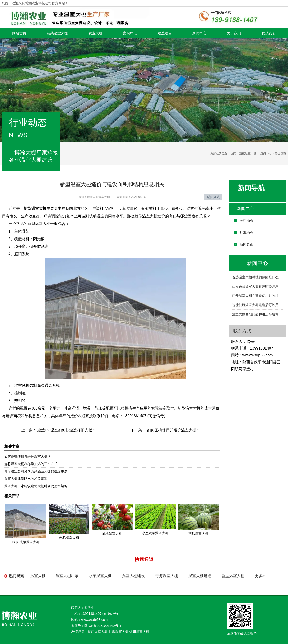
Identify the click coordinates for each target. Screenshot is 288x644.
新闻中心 (199, 33)
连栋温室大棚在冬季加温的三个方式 (31, 464)
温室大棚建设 (133, 576)
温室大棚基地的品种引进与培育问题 (257, 314)
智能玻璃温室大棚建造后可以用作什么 (257, 305)
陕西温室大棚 (98, 632)
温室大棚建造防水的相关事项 (26, 479)
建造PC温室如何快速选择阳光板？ (66, 430)
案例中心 (130, 33)
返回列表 (213, 197)
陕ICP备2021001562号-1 (103, 626)
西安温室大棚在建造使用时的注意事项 (257, 296)
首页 (233, 154)
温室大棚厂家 (67, 576)
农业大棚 (96, 33)
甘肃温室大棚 (119, 632)
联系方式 (242, 331)
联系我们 (269, 33)
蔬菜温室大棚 (57, 33)
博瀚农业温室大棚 (98, 197)
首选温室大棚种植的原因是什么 (255, 277)
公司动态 (247, 220)
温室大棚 (38, 576)
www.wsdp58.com (258, 355)
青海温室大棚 (167, 576)
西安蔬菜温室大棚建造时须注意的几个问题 (257, 286)
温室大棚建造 (200, 576)
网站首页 (19, 33)
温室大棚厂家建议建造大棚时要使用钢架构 (36, 486)
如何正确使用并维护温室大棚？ (173, 430)
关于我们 (234, 33)
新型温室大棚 (233, 576)
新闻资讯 (247, 244)
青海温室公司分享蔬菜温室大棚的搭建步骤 (36, 471)
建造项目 (165, 33)
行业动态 (247, 232)
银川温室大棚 (139, 632)
